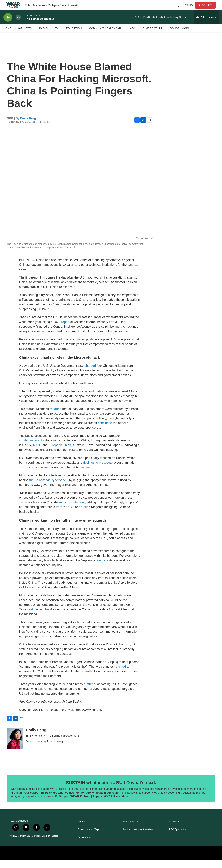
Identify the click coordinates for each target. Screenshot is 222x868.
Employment (84, 845)
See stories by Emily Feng (44, 749)
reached (120, 674)
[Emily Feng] (15, 746)
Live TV (189, 9)
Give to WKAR (152, 36)
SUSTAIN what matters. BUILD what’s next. (111, 790)
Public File (175, 829)
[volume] (18, 25)
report (65, 330)
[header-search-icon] (179, 9)
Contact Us (84, 829)
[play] (8, 25)
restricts (102, 568)
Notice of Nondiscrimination (138, 837)
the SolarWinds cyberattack (48, 488)
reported (55, 417)
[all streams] (206, 25)
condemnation (29, 448)
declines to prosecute (97, 470)
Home (7, 36)
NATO (37, 453)
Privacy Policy (131, 829)
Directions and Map (88, 837)
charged (90, 374)
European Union (59, 453)
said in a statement (71, 510)
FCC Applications (178, 837)
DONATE (209, 9)
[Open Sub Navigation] (34, 36)
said (30, 617)
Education (74, 36)
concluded (104, 431)
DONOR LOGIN (179, 36)
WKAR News (23, 36)
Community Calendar (105, 36)
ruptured (89, 692)
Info (132, 36)
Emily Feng (28, 126)
